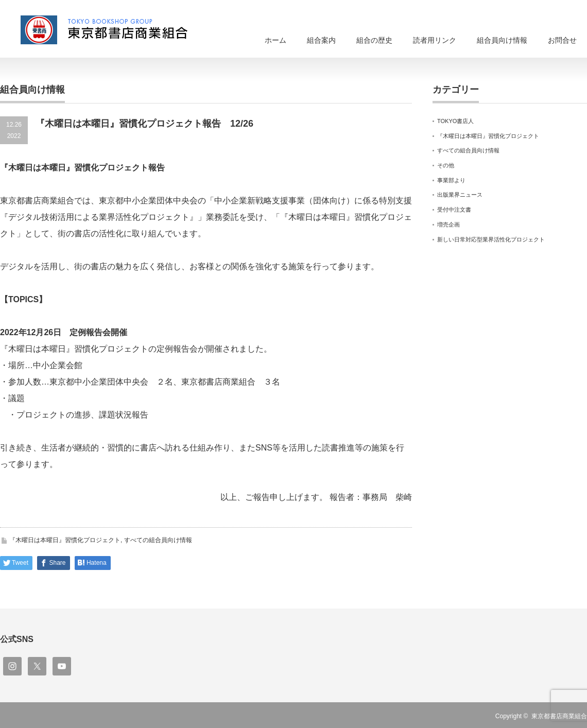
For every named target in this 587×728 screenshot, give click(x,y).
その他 (446, 165)
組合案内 (321, 40)
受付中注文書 (454, 210)
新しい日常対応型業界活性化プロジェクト (491, 239)
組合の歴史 (374, 40)
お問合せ (562, 40)
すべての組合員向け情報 (158, 540)
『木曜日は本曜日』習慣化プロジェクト (65, 540)
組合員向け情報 (502, 40)
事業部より (451, 180)
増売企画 (448, 224)
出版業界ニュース (460, 195)
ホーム (275, 40)
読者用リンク (435, 40)
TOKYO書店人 (455, 121)
